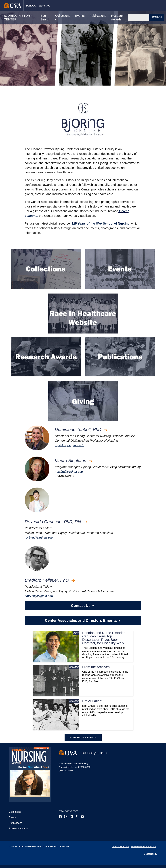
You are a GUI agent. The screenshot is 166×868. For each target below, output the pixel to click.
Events (80, 16)
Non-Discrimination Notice (144, 847)
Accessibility (151, 854)
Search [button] (157, 17)
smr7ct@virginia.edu (39, 596)
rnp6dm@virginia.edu (69, 445)
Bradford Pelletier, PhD (50, 580)
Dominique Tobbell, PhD (81, 430)
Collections (15, 812)
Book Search (45, 18)
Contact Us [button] (83, 606)
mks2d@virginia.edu (69, 472)
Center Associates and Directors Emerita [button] (83, 621)
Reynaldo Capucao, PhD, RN (56, 522)
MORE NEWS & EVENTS (83, 737)
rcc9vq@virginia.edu (39, 537)
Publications (98, 16)
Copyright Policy (120, 847)
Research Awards (118, 18)
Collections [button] (63, 16)
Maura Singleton (74, 461)
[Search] (139, 18)
